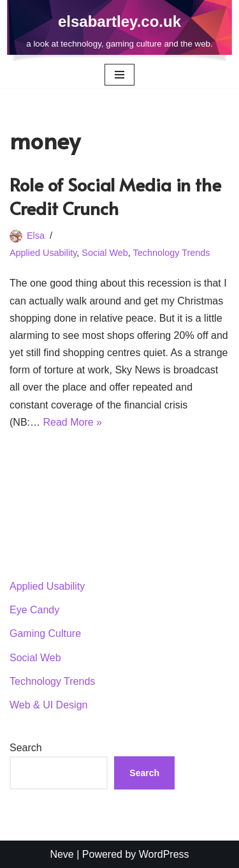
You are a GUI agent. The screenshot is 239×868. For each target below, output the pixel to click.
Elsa (36, 236)
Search (26, 748)
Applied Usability (43, 253)
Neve (62, 854)
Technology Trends (172, 253)
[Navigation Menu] (119, 75)
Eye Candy (34, 610)
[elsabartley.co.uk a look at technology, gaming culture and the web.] (119, 31)
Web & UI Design (48, 705)
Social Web (105, 253)
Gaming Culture (45, 633)
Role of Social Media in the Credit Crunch (115, 196)
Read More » (72, 422)
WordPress (164, 854)
